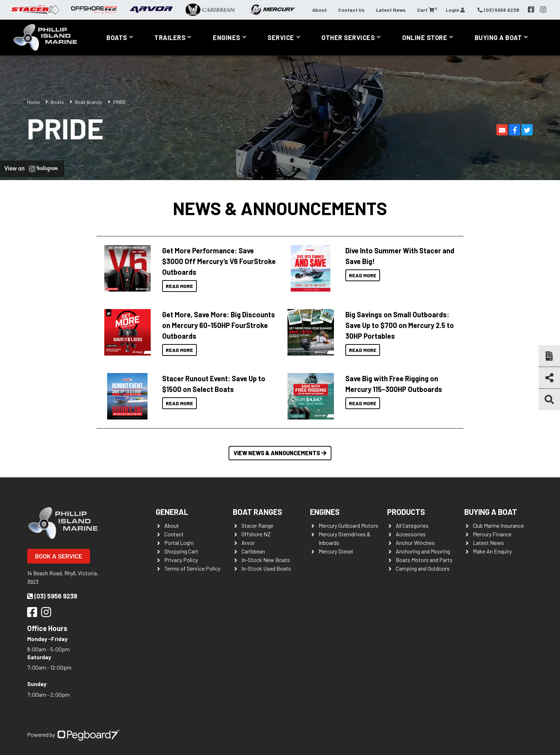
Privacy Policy (181, 560)
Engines (227, 38)
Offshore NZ (256, 534)
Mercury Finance (492, 534)
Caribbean (253, 551)
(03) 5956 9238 (52, 596)
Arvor (248, 543)
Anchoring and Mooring (423, 551)
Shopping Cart (181, 551)
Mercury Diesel (336, 551)
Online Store (425, 38)
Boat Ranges (257, 512)
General (172, 512)
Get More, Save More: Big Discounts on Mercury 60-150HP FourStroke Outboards (219, 325)
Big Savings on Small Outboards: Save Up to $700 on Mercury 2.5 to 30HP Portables (400, 325)
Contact (174, 534)
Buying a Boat (498, 38)
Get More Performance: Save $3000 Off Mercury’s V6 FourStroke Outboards (219, 261)
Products (406, 512)
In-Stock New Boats (266, 560)
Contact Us (351, 10)
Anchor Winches (415, 543)
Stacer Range (257, 525)
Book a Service (59, 556)
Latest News (391, 10)
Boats (117, 38)
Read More (179, 286)
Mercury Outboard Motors (348, 525)
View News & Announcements (280, 453)
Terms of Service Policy (192, 568)
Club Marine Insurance (498, 525)
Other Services (348, 38)
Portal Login (179, 543)
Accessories (411, 534)
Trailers (170, 38)
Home (33, 102)
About (319, 10)
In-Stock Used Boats (266, 568)
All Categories (412, 525)
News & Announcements (280, 208)
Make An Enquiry (492, 551)
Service (281, 38)
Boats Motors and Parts (424, 560)
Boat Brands (89, 102)
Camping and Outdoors (423, 568)
